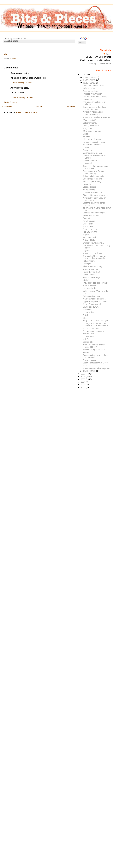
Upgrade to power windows (95, 301)
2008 (83, 75)
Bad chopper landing (92, 181)
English (86, 235)
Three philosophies (91, 115)
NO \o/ (86, 280)
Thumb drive (88, 312)
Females (87, 136)
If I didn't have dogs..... (93, 277)
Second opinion (90, 187)
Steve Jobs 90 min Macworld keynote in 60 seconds (95, 257)
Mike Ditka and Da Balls (93, 86)
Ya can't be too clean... (93, 145)
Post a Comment (11, 102)
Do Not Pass (88, 337)
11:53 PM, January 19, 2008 (22, 97)
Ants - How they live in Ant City (96, 117)
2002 (83, 387)
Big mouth (87, 150)
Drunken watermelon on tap (95, 97)
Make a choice (89, 88)
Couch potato (11, 41)
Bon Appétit (88, 226)
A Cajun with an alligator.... (94, 299)
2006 (83, 376)
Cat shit (86, 315)
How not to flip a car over (94, 350)
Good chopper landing (93, 179)
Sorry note (87, 128)
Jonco (108, 54)
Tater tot (86, 218)
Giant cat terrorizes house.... (95, 195)
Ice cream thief (89, 237)
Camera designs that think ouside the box (94, 108)
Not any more (89, 261)
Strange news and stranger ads (97, 368)
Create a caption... (91, 91)
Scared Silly (88, 342)
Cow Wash (88, 163)
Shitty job (87, 264)
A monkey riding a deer (93, 112)
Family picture (89, 221)
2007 (83, 374)
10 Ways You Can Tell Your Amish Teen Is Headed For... (96, 324)
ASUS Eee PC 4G (91, 216)
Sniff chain (87, 310)
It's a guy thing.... (90, 190)
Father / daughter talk (92, 304)
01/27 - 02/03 (89, 77)
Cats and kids (89, 240)
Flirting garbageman (92, 296)
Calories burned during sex (95, 213)
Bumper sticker (89, 286)
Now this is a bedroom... (93, 253)
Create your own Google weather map (94, 172)
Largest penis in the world (94, 142)
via (5, 54)
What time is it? (90, 120)
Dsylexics (87, 251)
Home (39, 107)
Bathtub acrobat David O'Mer (96, 363)
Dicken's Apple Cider (92, 139)
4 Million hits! (89, 334)
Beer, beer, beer (90, 229)
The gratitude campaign (93, 331)
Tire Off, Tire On (90, 232)
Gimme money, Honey (93, 266)
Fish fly (86, 339)
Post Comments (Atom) (26, 112)
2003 (83, 385)
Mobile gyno (88, 224)
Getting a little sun (91, 126)
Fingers (86, 352)
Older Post (71, 107)
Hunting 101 (88, 99)
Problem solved (90, 360)
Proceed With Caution (92, 94)
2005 (83, 379)
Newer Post (7, 107)
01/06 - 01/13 (89, 371)
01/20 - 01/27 (89, 80)
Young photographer (92, 328)
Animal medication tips (93, 192)
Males (85, 134)
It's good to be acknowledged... (96, 321)
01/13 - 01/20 (89, 83)
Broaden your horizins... (93, 243)
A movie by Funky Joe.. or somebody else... (94, 199)
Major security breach (92, 153)
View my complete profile (100, 63)
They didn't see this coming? (95, 283)
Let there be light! (90, 288)
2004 (83, 382)
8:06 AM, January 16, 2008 (21, 83)
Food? (86, 366)
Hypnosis (87, 184)
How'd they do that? (92, 272)
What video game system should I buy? (94, 346)
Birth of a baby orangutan (94, 176)
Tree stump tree (90, 161)
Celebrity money (90, 123)
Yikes (85, 318)
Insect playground (91, 269)
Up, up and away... (91, 307)
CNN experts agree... (92, 131)
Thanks (86, 148)
